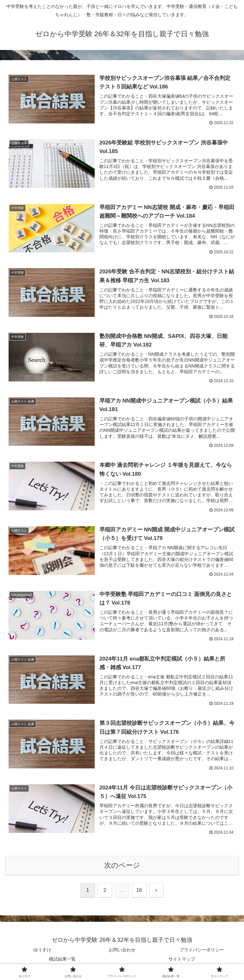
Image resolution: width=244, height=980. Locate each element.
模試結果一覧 (62, 959)
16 (139, 890)
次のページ (122, 866)
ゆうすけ (42, 950)
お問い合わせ (122, 950)
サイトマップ (182, 959)
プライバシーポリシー (202, 950)
